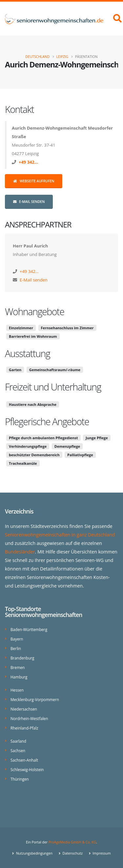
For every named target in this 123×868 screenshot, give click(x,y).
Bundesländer (20, 552)
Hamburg (19, 677)
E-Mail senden (29, 202)
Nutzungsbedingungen (34, 853)
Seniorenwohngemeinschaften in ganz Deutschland (60, 535)
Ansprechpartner (38, 225)
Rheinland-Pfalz (24, 728)
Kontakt (19, 109)
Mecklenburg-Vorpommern (35, 699)
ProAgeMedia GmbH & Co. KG (72, 842)
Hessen (17, 690)
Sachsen (18, 750)
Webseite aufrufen (34, 181)
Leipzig (62, 57)
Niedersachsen (24, 709)
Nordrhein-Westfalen (29, 718)
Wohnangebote (35, 311)
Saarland (18, 741)
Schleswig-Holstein (27, 769)
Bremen (18, 667)
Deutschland (37, 57)
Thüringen (20, 779)
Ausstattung (27, 353)
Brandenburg (22, 658)
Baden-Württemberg (29, 629)
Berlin (16, 648)
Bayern (17, 639)
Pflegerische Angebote (47, 421)
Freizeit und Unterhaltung (53, 387)
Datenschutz (72, 853)
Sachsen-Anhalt (24, 760)
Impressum (101, 853)
